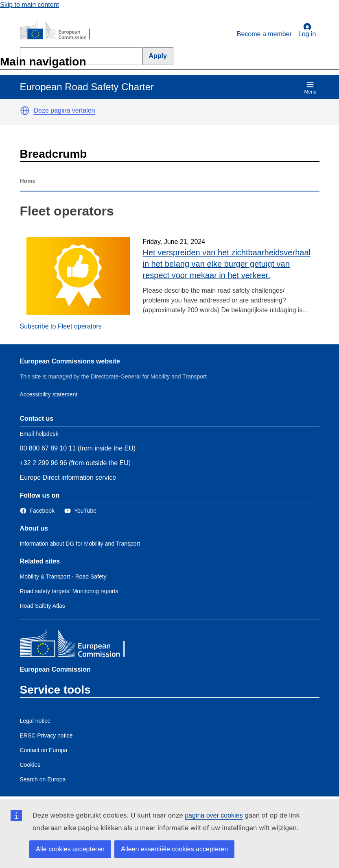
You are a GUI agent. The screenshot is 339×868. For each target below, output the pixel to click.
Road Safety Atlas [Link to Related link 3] (43, 606)
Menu (310, 88)
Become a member (264, 34)
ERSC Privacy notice (46, 735)
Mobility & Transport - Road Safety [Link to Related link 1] (63, 576)
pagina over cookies (214, 815)
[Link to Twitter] (80, 511)
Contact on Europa (44, 750)
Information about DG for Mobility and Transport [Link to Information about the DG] (80, 544)
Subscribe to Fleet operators (61, 326)
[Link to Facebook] (37, 511)
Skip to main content (30, 5)
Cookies (30, 765)
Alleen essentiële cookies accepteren (174, 849)
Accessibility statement (49, 394)
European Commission (55, 669)
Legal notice (35, 721)
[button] (25, 111)
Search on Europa (43, 779)
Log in (307, 30)
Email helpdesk (39, 434)
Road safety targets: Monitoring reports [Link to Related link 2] (69, 591)
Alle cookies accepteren (70, 849)
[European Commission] (59, 31)
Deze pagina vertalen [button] (65, 110)
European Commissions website (70, 361)
